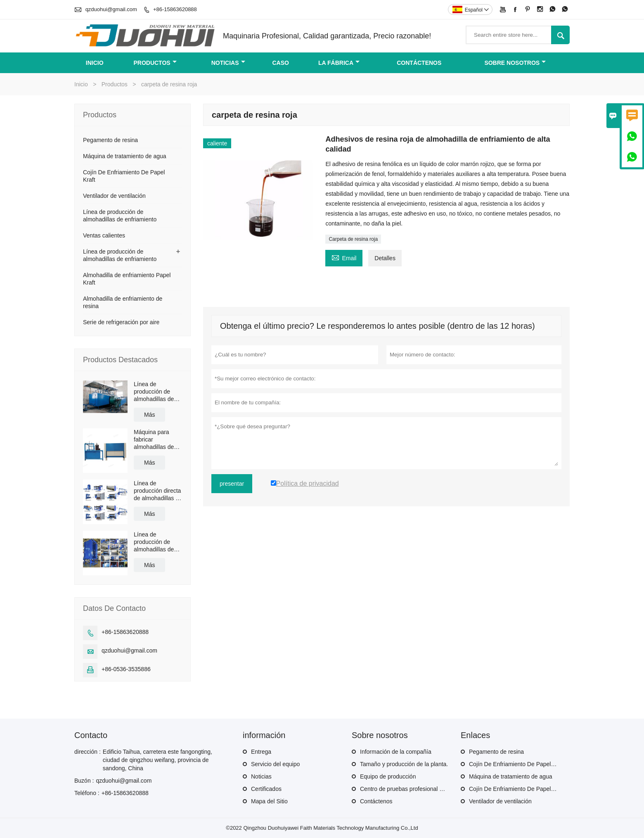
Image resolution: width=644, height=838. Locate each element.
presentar (232, 484)
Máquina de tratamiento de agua (125, 156)
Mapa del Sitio (269, 801)
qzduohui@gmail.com (111, 9)
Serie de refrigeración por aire (121, 322)
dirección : (88, 752)
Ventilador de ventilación (114, 196)
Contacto (91, 735)
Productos (155, 63)
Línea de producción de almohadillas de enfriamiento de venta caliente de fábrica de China (156, 542)
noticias (228, 63)
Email (344, 257)
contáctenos (419, 63)
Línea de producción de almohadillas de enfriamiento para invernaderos (156, 392)
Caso (280, 63)
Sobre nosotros (515, 63)
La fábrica (339, 63)
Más (149, 415)
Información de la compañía (396, 752)
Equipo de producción (388, 776)
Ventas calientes (104, 235)
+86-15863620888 (175, 9)
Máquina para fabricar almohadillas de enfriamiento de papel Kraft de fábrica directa (154, 440)
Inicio (95, 63)
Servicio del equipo (275, 764)
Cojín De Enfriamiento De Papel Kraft (517, 764)
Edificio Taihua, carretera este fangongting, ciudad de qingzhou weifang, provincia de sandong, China (157, 760)
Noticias (261, 776)
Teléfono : (87, 793)
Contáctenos (376, 801)
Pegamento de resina (110, 140)
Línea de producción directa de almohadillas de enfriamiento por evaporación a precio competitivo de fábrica (158, 491)
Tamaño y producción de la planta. (404, 764)
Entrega (261, 752)
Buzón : (84, 781)
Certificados (266, 789)
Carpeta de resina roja (353, 239)
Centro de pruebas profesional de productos (416, 789)
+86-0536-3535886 (126, 669)
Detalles (385, 258)
